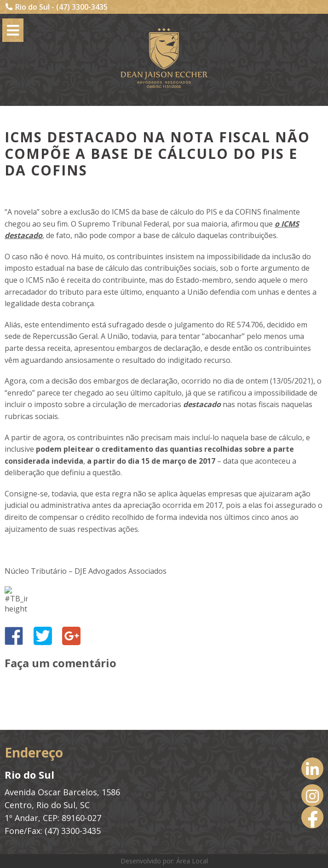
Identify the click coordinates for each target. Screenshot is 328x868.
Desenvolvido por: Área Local (164, 861)
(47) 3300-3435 (82, 7)
